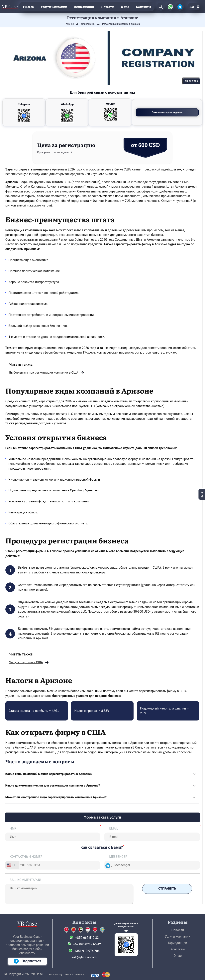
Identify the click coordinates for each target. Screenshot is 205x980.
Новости (107, 7)
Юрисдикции (84, 7)
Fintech (28, 7)
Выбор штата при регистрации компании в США (45, 373)
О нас (125, 7)
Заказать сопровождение (177, 112)
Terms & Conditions (75, 974)
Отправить (167, 889)
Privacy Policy (55, 974)
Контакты (143, 7)
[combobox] (12, 866)
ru (192, 7)
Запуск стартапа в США (26, 663)
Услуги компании (54, 7)
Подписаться (27, 961)
